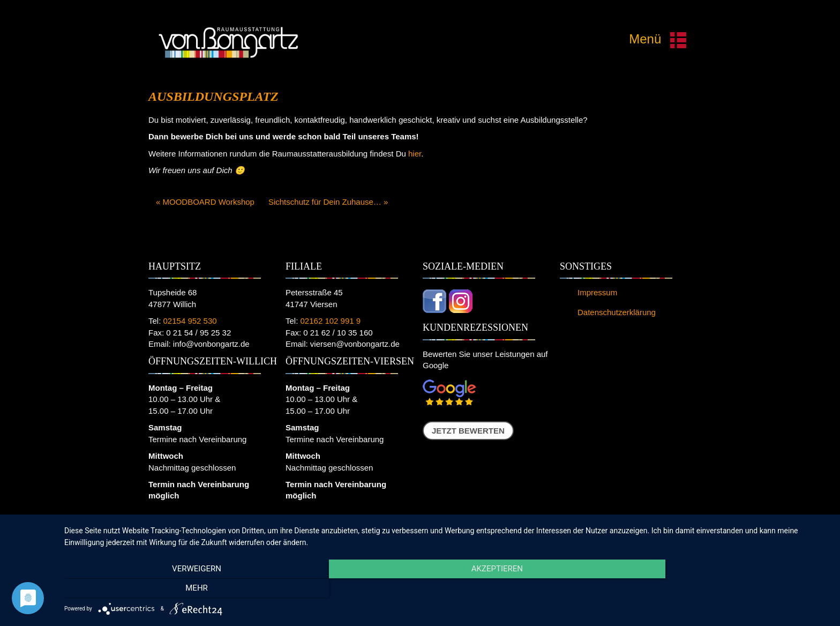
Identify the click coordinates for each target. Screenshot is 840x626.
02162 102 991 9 (331, 321)
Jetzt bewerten (468, 431)
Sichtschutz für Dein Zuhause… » (328, 202)
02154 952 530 (190, 321)
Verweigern (179, 589)
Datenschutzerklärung (617, 312)
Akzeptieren (447, 589)
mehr (715, 589)
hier (415, 154)
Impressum (597, 292)
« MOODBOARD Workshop (205, 202)
